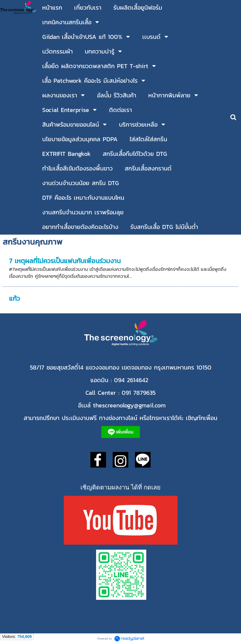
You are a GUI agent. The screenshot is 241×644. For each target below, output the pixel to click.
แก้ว (14, 298)
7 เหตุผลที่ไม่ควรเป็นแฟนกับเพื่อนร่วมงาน (65, 261)
